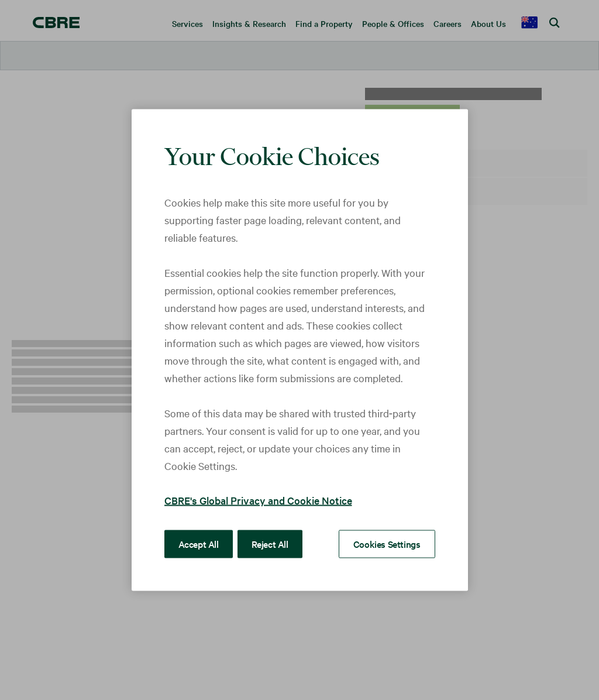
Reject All (270, 544)
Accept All (199, 544)
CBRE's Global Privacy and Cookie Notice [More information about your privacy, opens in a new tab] (258, 500)
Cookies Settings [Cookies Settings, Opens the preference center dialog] (387, 544)
